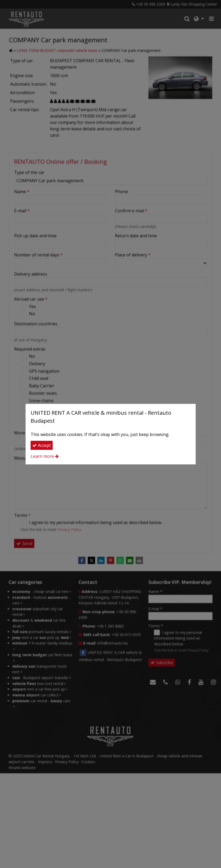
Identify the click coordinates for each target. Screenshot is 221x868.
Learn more (42, 456)
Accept (42, 445)
